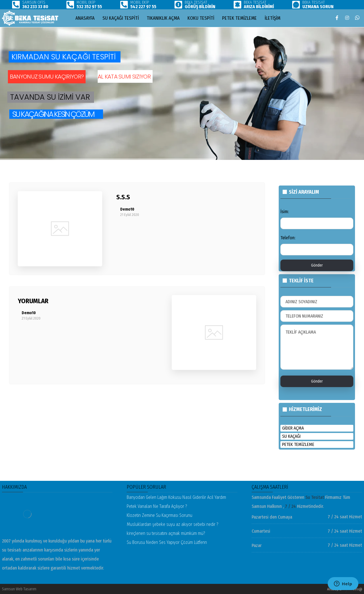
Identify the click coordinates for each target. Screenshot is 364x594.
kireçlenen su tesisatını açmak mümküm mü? (166, 533)
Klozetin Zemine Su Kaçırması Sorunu (159, 515)
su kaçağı (291, 436)
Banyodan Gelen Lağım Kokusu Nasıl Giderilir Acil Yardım (176, 497)
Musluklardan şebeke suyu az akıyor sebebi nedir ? (173, 524)
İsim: (285, 212)
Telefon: (288, 238)
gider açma (293, 428)
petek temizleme (298, 444)
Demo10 (127, 209)
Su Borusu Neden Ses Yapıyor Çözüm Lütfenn (167, 542)
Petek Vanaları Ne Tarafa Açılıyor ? (157, 506)
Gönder (317, 265)
